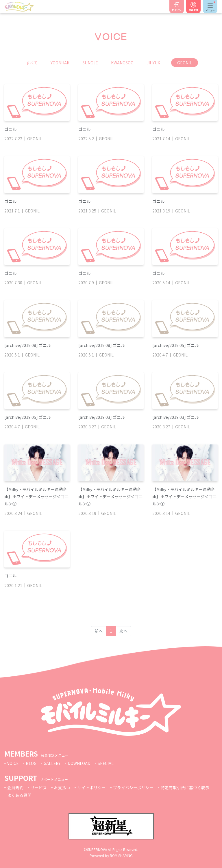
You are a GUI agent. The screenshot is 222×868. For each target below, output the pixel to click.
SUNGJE (90, 63)
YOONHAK (60, 63)
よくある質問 (19, 795)
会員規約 (15, 787)
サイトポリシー (92, 787)
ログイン (177, 10)
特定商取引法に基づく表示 (185, 787)
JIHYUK (153, 63)
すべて (32, 63)
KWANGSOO (122, 63)
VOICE (13, 763)
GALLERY (53, 763)
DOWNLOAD (81, 763)
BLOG (32, 763)
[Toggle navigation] (210, 7)
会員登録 (193, 10)
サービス (39, 787)
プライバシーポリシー (133, 787)
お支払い (62, 787)
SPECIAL (107, 763)
